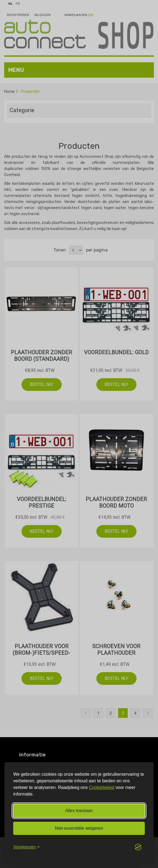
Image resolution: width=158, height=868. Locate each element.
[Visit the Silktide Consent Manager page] (138, 847)
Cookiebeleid (102, 787)
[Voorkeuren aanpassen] (26, 847)
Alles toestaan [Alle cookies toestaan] (79, 811)
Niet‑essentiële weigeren (79, 828)
